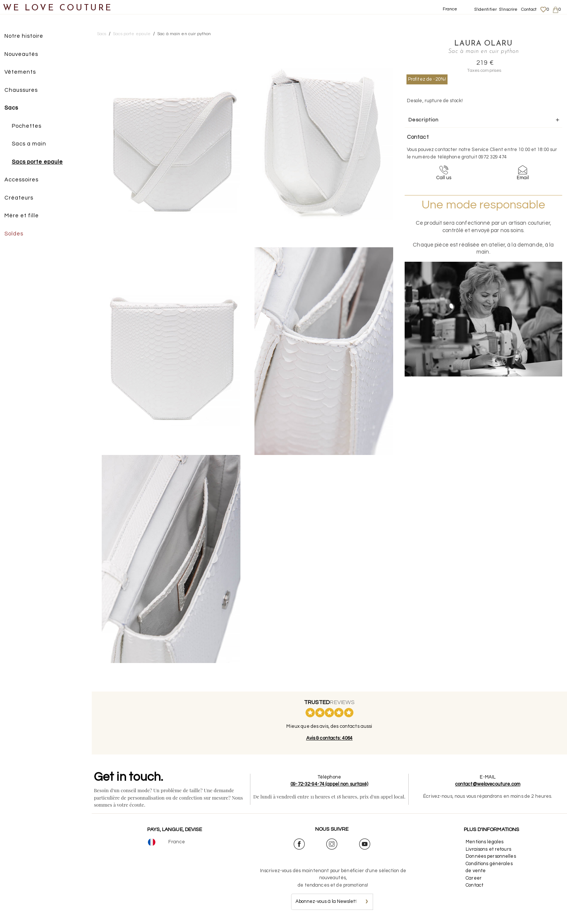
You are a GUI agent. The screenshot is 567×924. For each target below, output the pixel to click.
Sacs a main (33, 144)
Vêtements (24, 72)
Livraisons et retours (488, 849)
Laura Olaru (470, 44)
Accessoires (25, 180)
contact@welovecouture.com (488, 784)
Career (474, 878)
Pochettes (30, 126)
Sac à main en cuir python (184, 34)
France (450, 9)
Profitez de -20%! (427, 79)
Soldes (18, 234)
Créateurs (23, 198)
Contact (529, 9)
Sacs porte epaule (41, 162)
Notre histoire (28, 36)
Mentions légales (485, 842)
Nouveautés (25, 55)
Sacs (15, 108)
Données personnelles (491, 856)
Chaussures (25, 91)
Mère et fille (25, 216)
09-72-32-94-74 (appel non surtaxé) (330, 784)
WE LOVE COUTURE (58, 8)
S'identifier (486, 9)
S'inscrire (508, 9)
